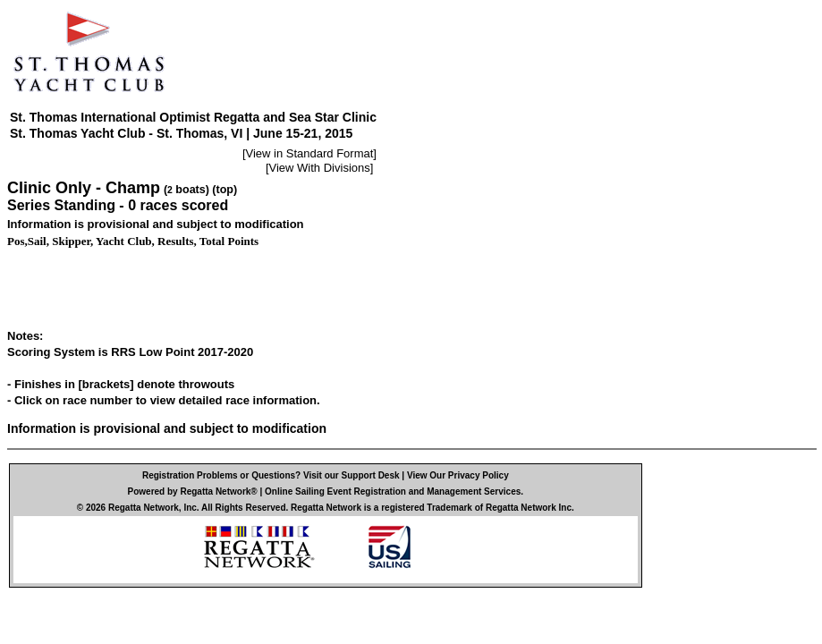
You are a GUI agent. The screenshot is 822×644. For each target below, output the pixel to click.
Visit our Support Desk (352, 475)
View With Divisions (320, 168)
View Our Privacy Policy (458, 475)
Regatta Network (144, 508)
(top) (225, 190)
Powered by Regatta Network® (193, 491)
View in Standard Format (310, 153)
